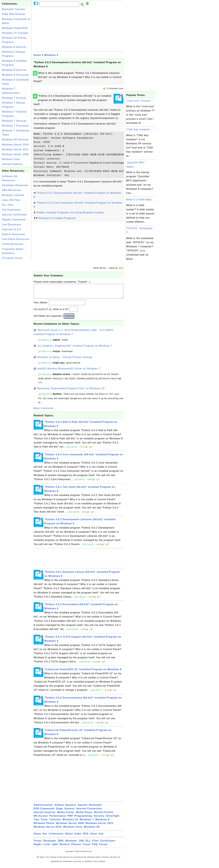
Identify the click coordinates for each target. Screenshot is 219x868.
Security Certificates (14, 215)
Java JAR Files (11, 200)
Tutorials (55, 823)
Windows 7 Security (14, 98)
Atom (94, 837)
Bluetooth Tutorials (14, 9)
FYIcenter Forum (12, 258)
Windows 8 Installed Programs (57, 218)
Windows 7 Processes (15, 126)
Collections (56, 837)
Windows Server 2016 (15, 145)
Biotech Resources (13, 234)
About (69, 837)
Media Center (66, 815)
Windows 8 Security (14, 47)
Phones (76, 847)
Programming (83, 819)
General (69, 812)
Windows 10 (70, 823)
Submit (69, 319)
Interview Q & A (11, 229)
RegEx (38, 847)
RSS (86, 837)
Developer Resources (15, 185)
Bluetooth (95, 808)
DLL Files (8, 205)
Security (99, 819)
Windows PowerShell (15, 28)
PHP (70, 819)
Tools (44, 823)
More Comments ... (45, 411)
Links (47, 847)
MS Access (41, 819)
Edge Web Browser (14, 14)
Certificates (108, 844)
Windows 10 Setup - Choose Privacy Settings (65, 360)
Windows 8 (51, 55)
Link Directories (12, 225)
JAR (81, 844)
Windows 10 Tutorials (15, 33)
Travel (87, 847)
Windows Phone (44, 826)
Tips (36, 823)
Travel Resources (13, 244)
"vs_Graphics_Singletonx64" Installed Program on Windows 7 (75, 349)
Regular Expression (14, 220)
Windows (71, 844)
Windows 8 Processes (15, 75)
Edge (60, 812)
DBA (61, 844)
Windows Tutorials (13, 195)
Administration (43, 808)
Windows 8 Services (14, 70)
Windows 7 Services (14, 121)
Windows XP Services (15, 140)
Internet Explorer (12, 164)
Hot (45, 837)
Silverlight (113, 819)
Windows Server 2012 (15, 149)
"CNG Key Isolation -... (140, 130)
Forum (103, 847)
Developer (50, 844)
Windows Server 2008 (15, 154)
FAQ (95, 847)
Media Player (84, 815)
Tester (38, 844)
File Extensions (11, 210)
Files (95, 844)
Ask (101, 837)
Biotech (65, 847)
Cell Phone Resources (16, 239)
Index (78, 837)
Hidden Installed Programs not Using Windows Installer (70, 213)
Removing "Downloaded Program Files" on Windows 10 (71, 391)
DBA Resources (12, 190)
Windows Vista (11, 159)
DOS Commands (44, 812)
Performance (58, 819)
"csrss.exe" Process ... (140, 101)
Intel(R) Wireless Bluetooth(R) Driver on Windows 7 (69, 372)
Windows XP (92, 830)
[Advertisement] (16, 307)
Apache (83, 808)
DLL (88, 844)
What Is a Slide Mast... (140, 200)
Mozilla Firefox (104, 815)
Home (37, 55)
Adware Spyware (65, 808)
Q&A (55, 847)
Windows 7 (87, 823)
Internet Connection (89, 812)
